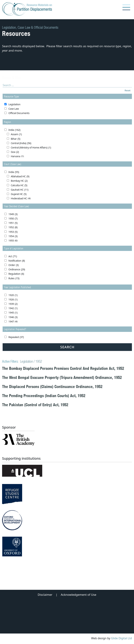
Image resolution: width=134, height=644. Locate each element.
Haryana (17, 156)
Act (13, 256)
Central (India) (21, 143)
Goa (15, 152)
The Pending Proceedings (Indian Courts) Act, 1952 (44, 396)
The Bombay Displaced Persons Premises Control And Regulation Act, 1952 (63, 368)
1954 (13, 236)
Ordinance (17, 269)
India (14, 130)
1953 (13, 232)
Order (13, 265)
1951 (13, 223)
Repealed (16, 337)
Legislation (14, 104)
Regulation (16, 274)
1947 (13, 322)
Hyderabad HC (21, 198)
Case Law (14, 109)
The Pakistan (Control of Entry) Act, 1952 (35, 405)
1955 (13, 241)
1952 (13, 227)
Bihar (16, 139)
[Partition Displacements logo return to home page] (28, 9)
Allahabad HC (20, 176)
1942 (13, 308)
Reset (128, 90)
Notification (17, 261)
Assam (16, 134)
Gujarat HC (19, 194)
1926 (13, 300)
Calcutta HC (19, 185)
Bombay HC (19, 181)
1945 (13, 313)
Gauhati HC (20, 190)
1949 (13, 214)
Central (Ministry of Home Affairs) (31, 148)
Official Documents (19, 113)
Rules (14, 278)
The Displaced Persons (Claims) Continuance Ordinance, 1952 (52, 387)
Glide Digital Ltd (121, 638)
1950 (13, 219)
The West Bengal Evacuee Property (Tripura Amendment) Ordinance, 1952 (62, 377)
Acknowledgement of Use (79, 595)
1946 (13, 317)
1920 (13, 295)
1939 (13, 304)
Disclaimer (45, 595)
